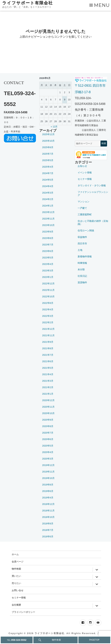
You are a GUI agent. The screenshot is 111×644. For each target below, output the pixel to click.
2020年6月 (48, 439)
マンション (84, 202)
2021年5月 (48, 368)
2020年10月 (48, 413)
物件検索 (16, 569)
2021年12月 (48, 329)
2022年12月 (48, 284)
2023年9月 (48, 232)
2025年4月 (48, 167)
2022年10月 (48, 297)
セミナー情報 (85, 179)
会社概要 (16, 605)
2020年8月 (48, 426)
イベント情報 (85, 173)
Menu (102, 5)
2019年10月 (48, 478)
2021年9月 (48, 342)
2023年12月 (48, 212)
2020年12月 (48, 400)
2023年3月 (48, 271)
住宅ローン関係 (86, 231)
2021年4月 (48, 374)
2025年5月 (48, 160)
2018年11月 (48, 511)
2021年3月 (48, 381)
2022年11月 (48, 290)
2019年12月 (48, 465)
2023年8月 (48, 238)
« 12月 (54, 127)
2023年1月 (48, 277)
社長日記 (82, 276)
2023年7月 (48, 245)
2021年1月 (48, 394)
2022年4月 (48, 309)
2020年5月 (48, 446)
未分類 (81, 269)
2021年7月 (48, 355)
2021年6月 (48, 361)
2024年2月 (48, 199)
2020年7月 (48, 433)
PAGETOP (94, 640)
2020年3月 (48, 459)
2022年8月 (48, 303)
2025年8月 (48, 147)
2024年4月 (48, 186)
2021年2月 (48, 387)
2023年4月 (48, 264)
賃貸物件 (82, 282)
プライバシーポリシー (23, 612)
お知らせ (82, 166)
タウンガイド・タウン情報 (92, 186)
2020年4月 (48, 452)
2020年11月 (48, 407)
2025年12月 (48, 134)
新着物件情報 (85, 257)
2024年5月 (48, 180)
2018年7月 (48, 530)
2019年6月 (48, 491)
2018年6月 (48, 537)
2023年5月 (48, 258)
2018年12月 (48, 504)
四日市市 (82, 244)
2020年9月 (48, 420)
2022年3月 (48, 316)
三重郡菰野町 (85, 215)
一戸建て (82, 208)
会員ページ (18, 561)
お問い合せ (18, 590)
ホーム (15, 554)
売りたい (16, 583)
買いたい (16, 576)
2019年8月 (48, 485)
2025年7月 (48, 154)
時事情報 (82, 263)
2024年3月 (48, 193)
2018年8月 (48, 524)
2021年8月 (48, 348)
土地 (80, 250)
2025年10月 (48, 141)
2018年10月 (48, 517)
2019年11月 (48, 472)
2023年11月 (48, 219)
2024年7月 (48, 173)
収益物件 (82, 237)
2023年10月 (48, 225)
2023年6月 (48, 251)
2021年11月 (48, 335)
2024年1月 (48, 206)
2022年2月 (48, 322)
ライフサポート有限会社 (27, 3)
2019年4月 (48, 498)
